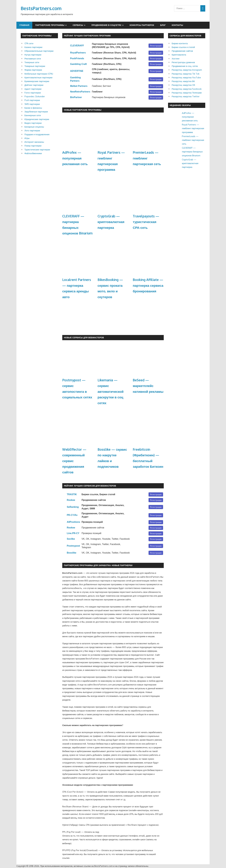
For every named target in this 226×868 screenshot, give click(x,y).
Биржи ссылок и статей (183, 47)
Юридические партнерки (37, 119)
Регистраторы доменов (183, 62)
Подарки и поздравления (37, 134)
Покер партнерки (33, 146)
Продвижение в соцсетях (106, 25)
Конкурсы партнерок (142, 25)
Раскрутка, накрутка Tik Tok (185, 74)
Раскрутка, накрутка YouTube (186, 77)
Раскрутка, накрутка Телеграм (187, 93)
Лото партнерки (32, 131)
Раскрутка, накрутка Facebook (187, 89)
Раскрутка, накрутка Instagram (187, 70)
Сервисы (78, 25)
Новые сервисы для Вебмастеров (84, 338)
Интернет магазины (34, 142)
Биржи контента (180, 43)
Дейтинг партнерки (34, 85)
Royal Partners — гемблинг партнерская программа (193, 128)
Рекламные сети (33, 59)
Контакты (177, 25)
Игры (27, 138)
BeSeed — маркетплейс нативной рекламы (148, 386)
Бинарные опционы (34, 127)
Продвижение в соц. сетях (185, 66)
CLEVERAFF (77, 46)
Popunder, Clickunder (35, 96)
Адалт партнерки (33, 89)
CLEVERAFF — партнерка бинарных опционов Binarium (192, 152)
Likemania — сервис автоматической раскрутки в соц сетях (111, 391)
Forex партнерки (33, 93)
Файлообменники (33, 153)
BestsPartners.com (41, 8)
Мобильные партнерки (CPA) (39, 74)
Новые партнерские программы (83, 110)
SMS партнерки (32, 104)
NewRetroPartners (80, 92)
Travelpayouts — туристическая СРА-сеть (146, 222)
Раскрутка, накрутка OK (183, 85)
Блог (163, 25)
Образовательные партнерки (39, 51)
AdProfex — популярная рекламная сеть (75, 158)
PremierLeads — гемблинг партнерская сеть (147, 158)
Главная (24, 25)
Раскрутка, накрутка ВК (183, 81)
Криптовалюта (179, 55)
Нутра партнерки (33, 55)
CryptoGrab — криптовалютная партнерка (111, 222)
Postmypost (73, 546)
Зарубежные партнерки (36, 112)
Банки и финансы (33, 108)
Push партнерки (32, 100)
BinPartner (76, 97)
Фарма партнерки (33, 70)
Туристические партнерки (37, 150)
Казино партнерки (33, 47)
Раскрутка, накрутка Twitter (186, 96)
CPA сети (29, 43)
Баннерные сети (33, 115)
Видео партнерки (33, 123)
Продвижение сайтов (182, 51)
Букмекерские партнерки (37, 81)
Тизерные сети (32, 62)
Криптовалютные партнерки (38, 77)
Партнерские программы (50, 25)
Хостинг (176, 59)
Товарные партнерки (35, 66)
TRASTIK (72, 494)
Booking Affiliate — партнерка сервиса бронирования (148, 285)
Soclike (71, 539)
